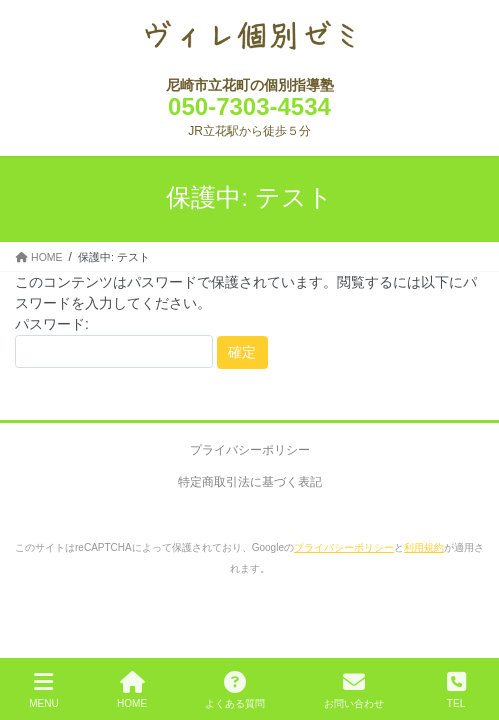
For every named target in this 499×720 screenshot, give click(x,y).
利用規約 (424, 547)
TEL (456, 690)
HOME (132, 690)
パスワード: (114, 342)
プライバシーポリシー (250, 450)
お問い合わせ (354, 690)
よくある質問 (235, 690)
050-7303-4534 (249, 106)
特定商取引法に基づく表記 (250, 482)
